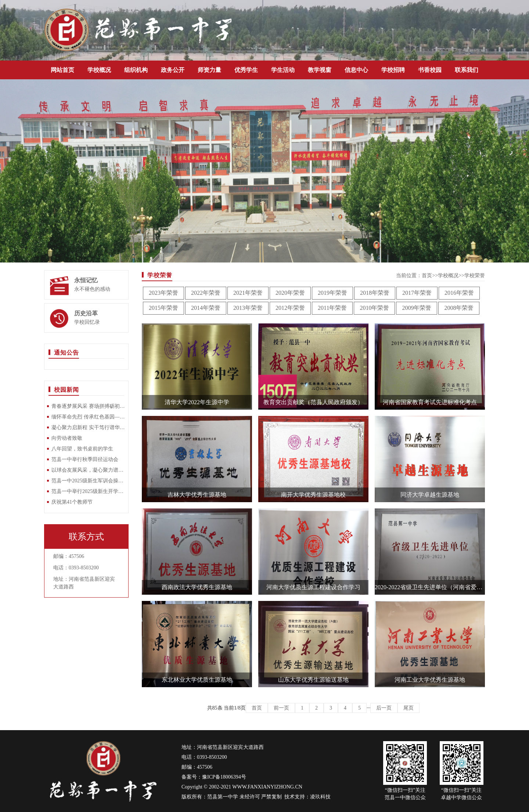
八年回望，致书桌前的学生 (82, 449)
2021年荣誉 (248, 293)
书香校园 (430, 70)
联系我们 (467, 70)
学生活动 (283, 70)
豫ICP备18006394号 (224, 777)
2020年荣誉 (290, 293)
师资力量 (209, 70)
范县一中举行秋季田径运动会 (85, 459)
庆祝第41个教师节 (72, 502)
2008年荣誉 (459, 308)
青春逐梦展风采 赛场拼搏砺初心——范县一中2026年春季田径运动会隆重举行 (88, 406)
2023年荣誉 (163, 293)
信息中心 (356, 70)
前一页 (281, 708)
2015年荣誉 (163, 308)
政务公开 (173, 70)
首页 (427, 275)
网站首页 (62, 70)
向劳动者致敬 (67, 438)
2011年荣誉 (332, 308)
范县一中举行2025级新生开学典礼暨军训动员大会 (88, 491)
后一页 (384, 708)
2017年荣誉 (417, 293)
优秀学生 (246, 70)
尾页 (409, 708)
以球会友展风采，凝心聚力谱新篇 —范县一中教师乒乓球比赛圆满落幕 (88, 470)
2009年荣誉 (417, 308)
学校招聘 (393, 70)
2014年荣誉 (206, 308)
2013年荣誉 (248, 308)
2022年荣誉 (206, 293)
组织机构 (136, 70)
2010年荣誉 (374, 308)
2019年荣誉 (332, 293)
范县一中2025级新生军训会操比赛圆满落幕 (88, 481)
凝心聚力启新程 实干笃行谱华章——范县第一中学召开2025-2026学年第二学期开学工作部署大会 (88, 427)
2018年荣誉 (375, 293)
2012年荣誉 (290, 308)
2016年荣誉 (459, 293)
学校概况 (99, 70)
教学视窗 (320, 70)
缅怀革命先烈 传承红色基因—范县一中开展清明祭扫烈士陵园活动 (88, 417)
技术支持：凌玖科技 (307, 797)
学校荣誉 (475, 275)
